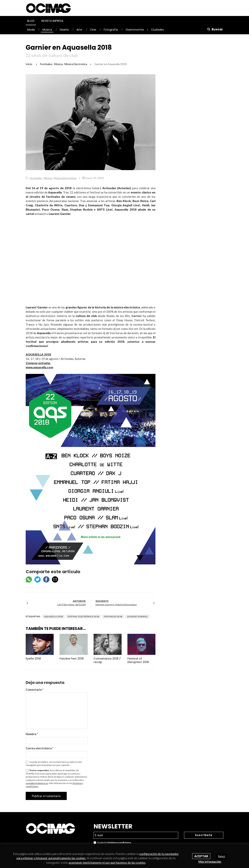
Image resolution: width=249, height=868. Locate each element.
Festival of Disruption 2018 (138, 660)
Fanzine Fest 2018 (72, 659)
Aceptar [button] (201, 856)
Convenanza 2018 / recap (107, 660)
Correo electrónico (40, 748)
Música (47, 30)
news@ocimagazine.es (37, 783)
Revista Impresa (52, 21)
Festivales (36, 178)
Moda (31, 30)
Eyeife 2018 (33, 659)
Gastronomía (135, 30)
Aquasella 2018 (54, 616)
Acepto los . (112, 843)
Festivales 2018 (113, 616)
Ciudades (157, 30)
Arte (79, 30)
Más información (210, 862)
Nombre (32, 734)
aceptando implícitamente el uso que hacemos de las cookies (107, 863)
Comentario (35, 690)
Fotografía (111, 30)
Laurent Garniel (137, 616)
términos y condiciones (119, 842)
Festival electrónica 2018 (83, 616)
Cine (93, 30)
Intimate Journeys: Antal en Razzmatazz (116, 604)
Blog (31, 21)
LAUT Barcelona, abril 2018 (71, 604)
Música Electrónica (65, 178)
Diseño (64, 30)
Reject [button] (222, 856)
